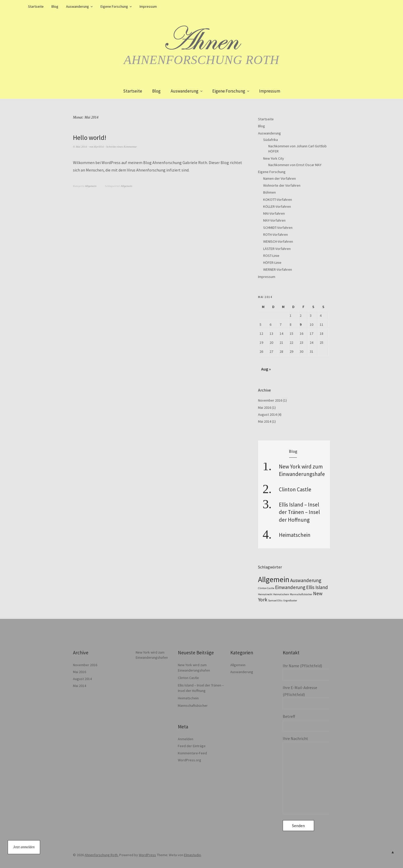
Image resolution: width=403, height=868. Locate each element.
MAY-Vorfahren (274, 220)
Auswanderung (77, 6)
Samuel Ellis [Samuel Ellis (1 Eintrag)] (275, 600)
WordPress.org (190, 760)
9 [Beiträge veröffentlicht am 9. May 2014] (301, 324)
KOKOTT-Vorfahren (278, 200)
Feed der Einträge (192, 746)
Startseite (36, 6)
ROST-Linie (271, 256)
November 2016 (270, 400)
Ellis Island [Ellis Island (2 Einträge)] (317, 587)
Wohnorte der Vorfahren (282, 185)
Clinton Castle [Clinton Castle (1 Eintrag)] (266, 588)
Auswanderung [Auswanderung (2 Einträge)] (306, 580)
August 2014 (267, 414)
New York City (274, 158)
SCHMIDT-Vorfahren (278, 228)
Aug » (266, 369)
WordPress (147, 855)
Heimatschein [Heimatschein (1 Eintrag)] (281, 594)
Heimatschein (295, 535)
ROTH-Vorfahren (276, 234)
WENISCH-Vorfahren (278, 241)
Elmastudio (193, 855)
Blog (55, 6)
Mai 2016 (265, 408)
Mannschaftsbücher (193, 706)
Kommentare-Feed (192, 753)
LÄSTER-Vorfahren (277, 249)
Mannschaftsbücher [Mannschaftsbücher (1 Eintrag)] (301, 594)
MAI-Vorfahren (274, 213)
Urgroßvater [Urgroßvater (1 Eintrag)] (290, 600)
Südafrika (271, 140)
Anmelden (186, 739)
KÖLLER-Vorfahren (277, 206)
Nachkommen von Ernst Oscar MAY (295, 165)
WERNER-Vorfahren (278, 269)
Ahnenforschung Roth (201, 60)
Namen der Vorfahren (280, 178)
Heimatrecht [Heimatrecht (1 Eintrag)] (265, 594)
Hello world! (90, 137)
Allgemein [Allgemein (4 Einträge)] (274, 579)
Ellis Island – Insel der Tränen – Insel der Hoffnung (299, 512)
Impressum (148, 6)
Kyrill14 (99, 146)
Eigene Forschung (114, 6)
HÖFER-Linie (272, 263)
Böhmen (269, 192)
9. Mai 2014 (80, 146)
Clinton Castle (295, 489)
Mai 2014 (265, 421)
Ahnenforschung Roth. (102, 855)
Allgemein (91, 186)
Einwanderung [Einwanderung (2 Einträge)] (290, 587)
